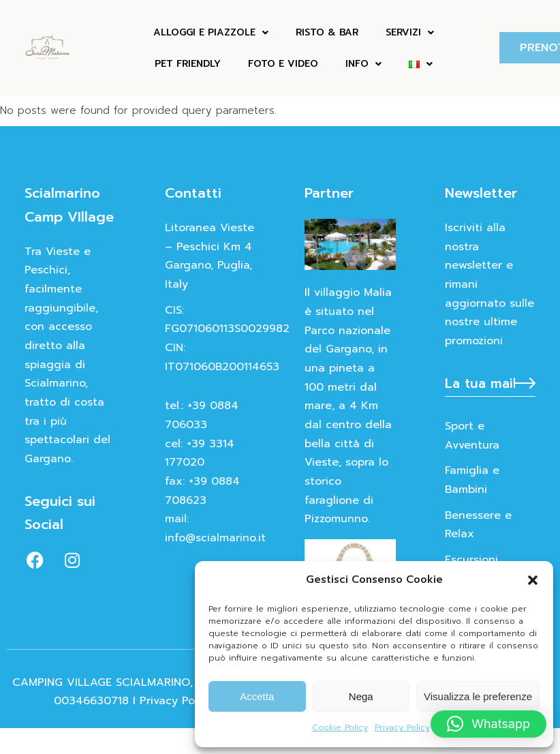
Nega (361, 696)
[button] (533, 580)
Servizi (410, 33)
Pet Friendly (188, 64)
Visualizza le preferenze (478, 696)
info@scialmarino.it (215, 538)
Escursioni (471, 560)
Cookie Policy (340, 727)
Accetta (257, 696)
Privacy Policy (402, 727)
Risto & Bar (327, 32)
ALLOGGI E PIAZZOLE (211, 33)
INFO (363, 64)
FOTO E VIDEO (283, 64)
